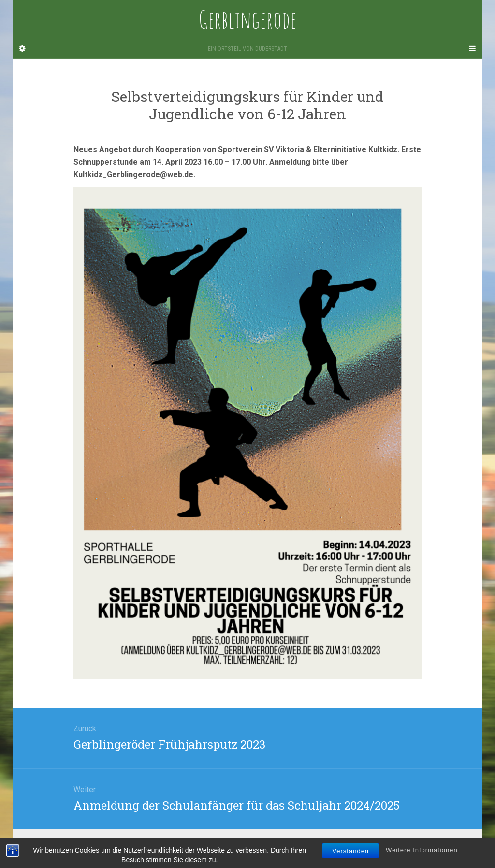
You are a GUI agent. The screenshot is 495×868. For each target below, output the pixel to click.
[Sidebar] (23, 49)
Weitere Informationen (422, 859)
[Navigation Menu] (472, 49)
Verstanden (350, 860)
